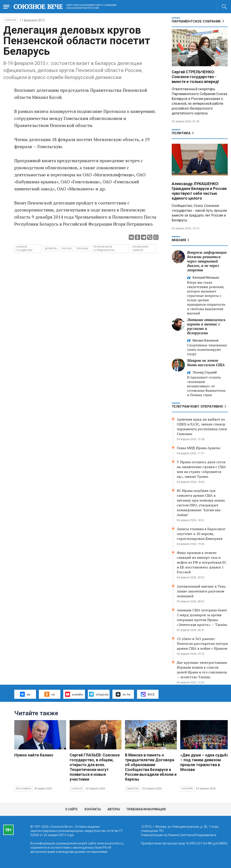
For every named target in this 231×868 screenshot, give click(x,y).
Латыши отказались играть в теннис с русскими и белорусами (206, 326)
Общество (133, 789)
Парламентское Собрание (196, 21)
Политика (181, 133)
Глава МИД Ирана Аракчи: (199, 448)
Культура (187, 789)
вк (25, 694)
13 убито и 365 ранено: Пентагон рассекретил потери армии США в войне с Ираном (202, 644)
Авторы (114, 809)
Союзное (77, 789)
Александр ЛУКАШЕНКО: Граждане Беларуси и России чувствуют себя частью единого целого (199, 191)
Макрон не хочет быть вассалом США (206, 363)
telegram (99, 694)
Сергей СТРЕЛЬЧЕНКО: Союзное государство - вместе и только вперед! (195, 77)
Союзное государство (24, 249)
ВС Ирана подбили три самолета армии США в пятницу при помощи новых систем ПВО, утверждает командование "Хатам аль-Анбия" (201, 503)
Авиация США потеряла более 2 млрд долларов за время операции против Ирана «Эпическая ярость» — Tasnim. (202, 617)
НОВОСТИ (10, 20)
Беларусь (51, 249)
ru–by (123, 694)
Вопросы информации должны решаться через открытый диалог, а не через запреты (207, 261)
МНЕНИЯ (179, 240)
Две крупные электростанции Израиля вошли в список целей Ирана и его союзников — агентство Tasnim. (202, 670)
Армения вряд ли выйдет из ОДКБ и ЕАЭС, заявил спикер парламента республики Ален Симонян (202, 427)
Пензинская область (140, 249)
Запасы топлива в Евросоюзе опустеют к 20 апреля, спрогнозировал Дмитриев (201, 534)
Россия (67, 249)
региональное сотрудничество (104, 249)
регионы (82, 249)
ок (50, 694)
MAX (148, 694)
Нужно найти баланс (34, 755)
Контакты (93, 809)
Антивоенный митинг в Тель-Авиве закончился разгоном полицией (202, 591)
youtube (74, 694)
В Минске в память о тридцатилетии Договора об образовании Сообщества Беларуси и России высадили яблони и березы (151, 767)
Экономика (23, 789)
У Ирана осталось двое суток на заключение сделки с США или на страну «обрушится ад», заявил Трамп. (201, 469)
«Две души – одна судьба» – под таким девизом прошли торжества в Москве (206, 762)
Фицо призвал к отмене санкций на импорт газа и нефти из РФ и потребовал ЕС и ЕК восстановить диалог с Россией (202, 562)
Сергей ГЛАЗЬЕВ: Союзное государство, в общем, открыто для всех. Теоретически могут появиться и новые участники (95, 767)
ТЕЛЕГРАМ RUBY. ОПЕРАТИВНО (197, 406)
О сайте (71, 809)
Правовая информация (146, 809)
